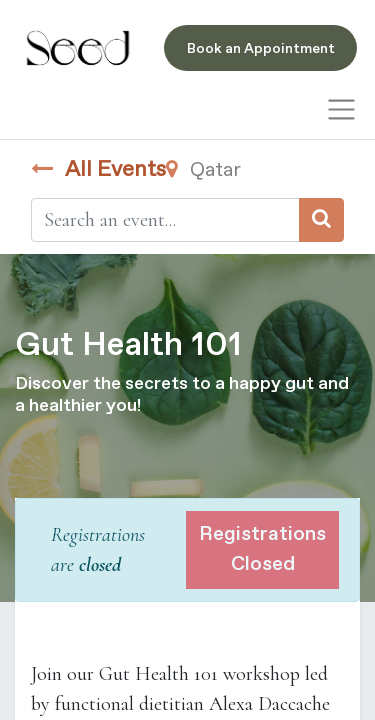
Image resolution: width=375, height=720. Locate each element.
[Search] (321, 220)
